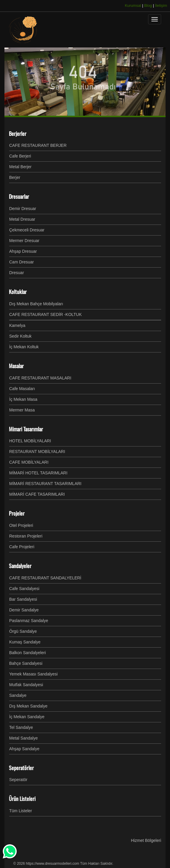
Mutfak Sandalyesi (26, 685)
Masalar (16, 366)
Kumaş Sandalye (25, 642)
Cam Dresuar (21, 262)
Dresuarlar (19, 196)
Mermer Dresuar (24, 241)
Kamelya (17, 325)
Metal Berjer (20, 167)
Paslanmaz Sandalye (29, 621)
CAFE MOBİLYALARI (29, 462)
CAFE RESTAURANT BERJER (38, 145)
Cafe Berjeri (20, 156)
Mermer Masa (22, 410)
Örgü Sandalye (23, 631)
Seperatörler (21, 768)
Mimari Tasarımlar (26, 429)
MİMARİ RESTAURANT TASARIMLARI (45, 484)
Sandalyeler (20, 566)
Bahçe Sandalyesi (26, 663)
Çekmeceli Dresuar (27, 230)
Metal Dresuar (22, 219)
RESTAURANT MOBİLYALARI (37, 452)
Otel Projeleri (21, 525)
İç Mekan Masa (23, 399)
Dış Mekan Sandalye (28, 706)
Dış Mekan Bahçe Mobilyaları (36, 304)
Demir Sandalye (24, 610)
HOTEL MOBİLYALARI (30, 441)
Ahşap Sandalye (24, 749)
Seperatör (18, 780)
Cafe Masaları (22, 389)
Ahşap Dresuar (23, 251)
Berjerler (18, 133)
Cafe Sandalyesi (24, 589)
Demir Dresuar (23, 209)
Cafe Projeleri (22, 547)
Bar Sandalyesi (23, 599)
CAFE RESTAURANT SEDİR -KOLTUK (45, 314)
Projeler (17, 513)
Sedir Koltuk (20, 336)
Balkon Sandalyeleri (28, 653)
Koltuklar (18, 292)
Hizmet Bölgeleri (146, 840)
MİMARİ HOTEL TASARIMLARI (38, 473)
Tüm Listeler (21, 811)
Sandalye (18, 695)
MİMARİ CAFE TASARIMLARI (37, 494)
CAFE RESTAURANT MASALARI (40, 378)
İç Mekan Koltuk (24, 347)
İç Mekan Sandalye (27, 717)
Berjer (15, 177)
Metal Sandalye (24, 738)
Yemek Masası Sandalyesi (33, 674)
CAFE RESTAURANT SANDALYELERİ (45, 578)
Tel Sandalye (21, 727)
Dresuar (17, 273)
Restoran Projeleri (26, 536)
